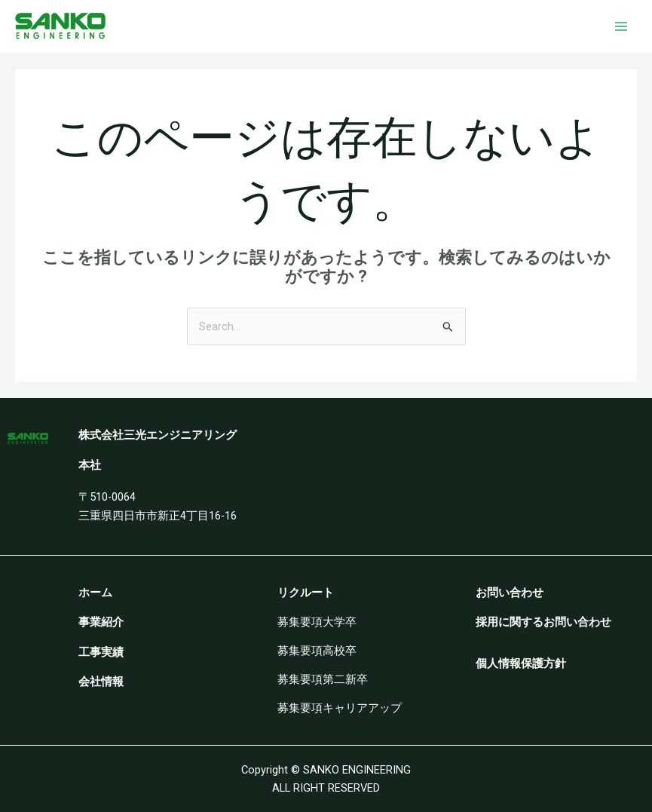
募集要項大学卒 (317, 622)
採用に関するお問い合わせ (543, 622)
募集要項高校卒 (317, 651)
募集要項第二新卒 (323, 679)
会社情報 (101, 682)
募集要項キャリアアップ (340, 708)
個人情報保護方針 (521, 663)
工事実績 (101, 652)
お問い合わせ (510, 593)
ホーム (95, 593)
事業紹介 (101, 622)
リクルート (306, 593)
